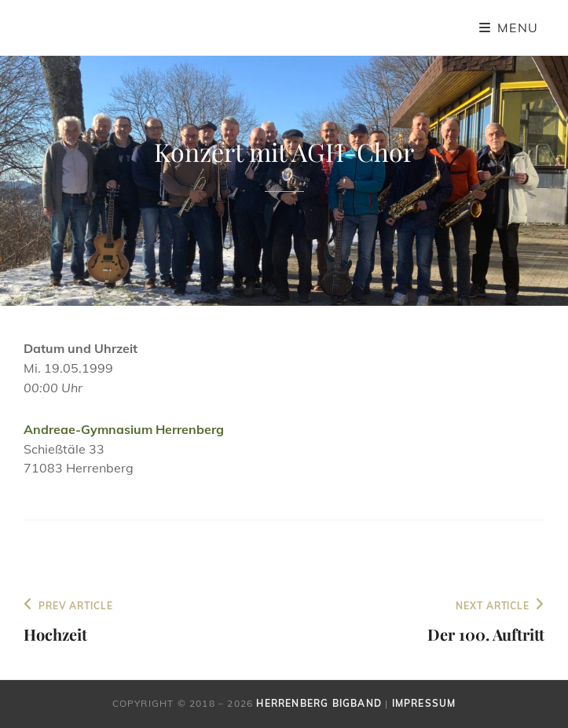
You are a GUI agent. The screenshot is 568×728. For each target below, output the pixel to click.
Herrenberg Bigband (319, 703)
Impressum (424, 703)
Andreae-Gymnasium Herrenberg (124, 429)
